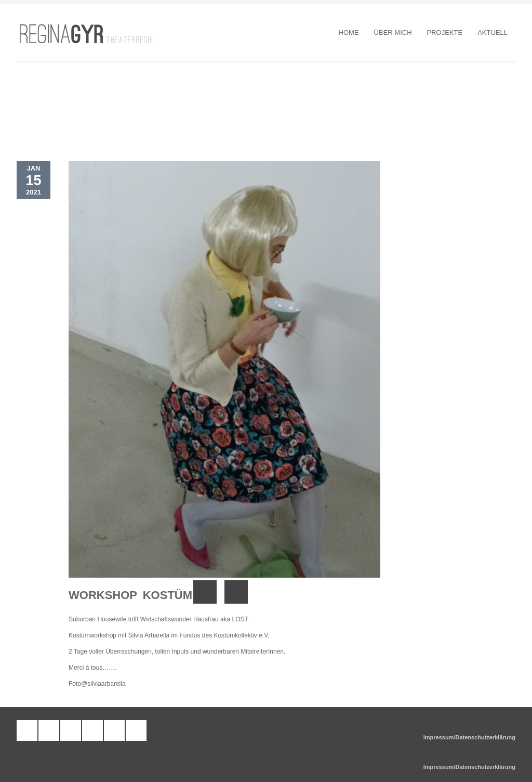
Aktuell (493, 32)
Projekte (445, 32)
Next (236, 592)
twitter (114, 731)
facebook (71, 731)
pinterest (92, 731)
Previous (205, 592)
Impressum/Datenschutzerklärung (469, 737)
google (136, 731)
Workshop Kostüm (130, 595)
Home (349, 32)
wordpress (49, 731)
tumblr (27, 731)
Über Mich (393, 32)
